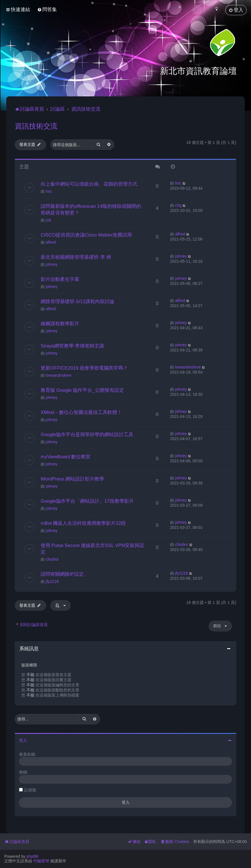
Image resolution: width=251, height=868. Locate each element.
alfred (51, 241)
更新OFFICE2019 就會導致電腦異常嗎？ (84, 366)
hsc (49, 190)
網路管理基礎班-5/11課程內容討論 (77, 300)
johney (52, 263)
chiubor (52, 558)
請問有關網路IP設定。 (65, 572)
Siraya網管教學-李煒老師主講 (72, 344)
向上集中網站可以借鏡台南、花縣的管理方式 (89, 182)
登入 (23, 738)
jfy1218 (52, 580)
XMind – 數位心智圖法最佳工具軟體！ (81, 411)
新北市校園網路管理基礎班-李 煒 (76, 255)
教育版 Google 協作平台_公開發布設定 (82, 388)
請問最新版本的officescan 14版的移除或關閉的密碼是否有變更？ (91, 208)
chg (178, 204)
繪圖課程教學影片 (60, 322)
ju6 (48, 218)
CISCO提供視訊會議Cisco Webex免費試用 (86, 233)
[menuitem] (47, 9)
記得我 (30, 788)
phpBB (32, 856)
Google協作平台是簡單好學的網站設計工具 (87, 433)
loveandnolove (59, 374)
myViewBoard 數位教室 (66, 455)
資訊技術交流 (36, 124)
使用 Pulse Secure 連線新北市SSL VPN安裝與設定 (92, 547)
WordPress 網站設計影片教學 (72, 477)
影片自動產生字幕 (60, 277)
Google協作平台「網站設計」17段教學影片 (87, 499)
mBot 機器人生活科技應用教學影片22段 (83, 521)
